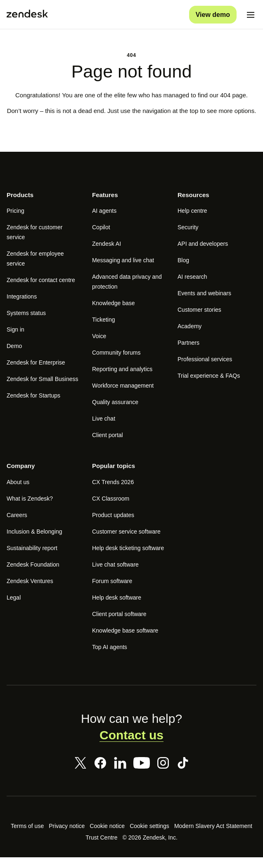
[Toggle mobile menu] (251, 15)
